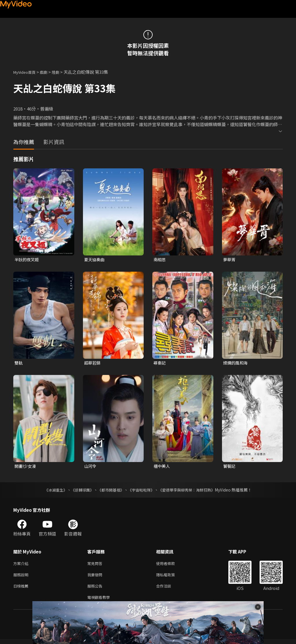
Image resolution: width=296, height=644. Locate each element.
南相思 (160, 260)
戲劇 (48, 72)
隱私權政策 (170, 577)
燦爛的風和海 (236, 363)
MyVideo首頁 (26, 72)
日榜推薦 (22, 589)
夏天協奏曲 (95, 260)
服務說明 (22, 577)
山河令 (91, 467)
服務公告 (96, 589)
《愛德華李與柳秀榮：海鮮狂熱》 (190, 491)
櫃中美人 (162, 467)
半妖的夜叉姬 (27, 260)
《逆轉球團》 (79, 491)
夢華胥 (230, 260)
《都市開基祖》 (109, 491)
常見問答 (96, 565)
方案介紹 (22, 565)
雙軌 (19, 363)
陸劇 (61, 72)
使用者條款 (170, 565)
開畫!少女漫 (26, 467)
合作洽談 (168, 589)
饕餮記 (230, 467)
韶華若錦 (93, 363)
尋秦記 (160, 363)
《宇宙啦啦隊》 (142, 491)
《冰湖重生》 (51, 491)
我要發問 (96, 577)
